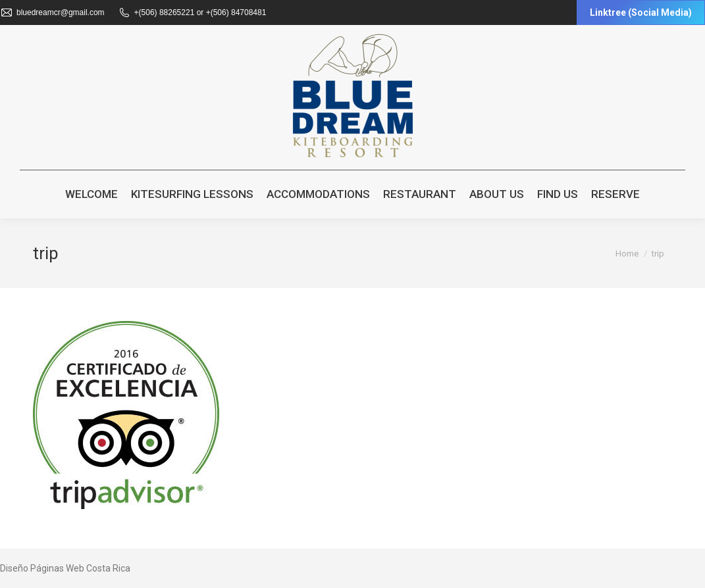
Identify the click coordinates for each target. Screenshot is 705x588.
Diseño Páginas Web (42, 568)
